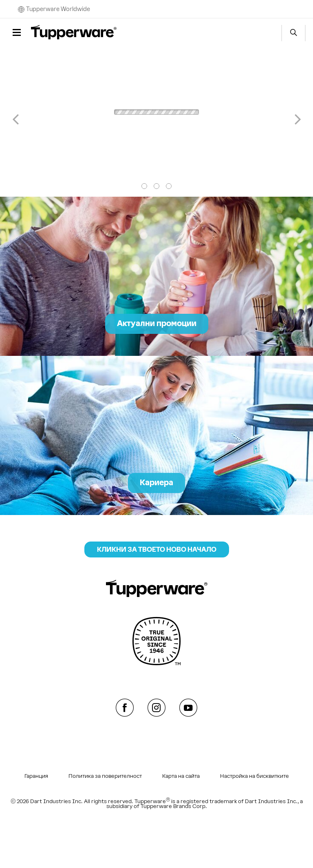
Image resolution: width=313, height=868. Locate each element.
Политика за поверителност (105, 776)
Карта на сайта (181, 776)
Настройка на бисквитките (255, 776)
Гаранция (36, 776)
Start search (293, 33)
